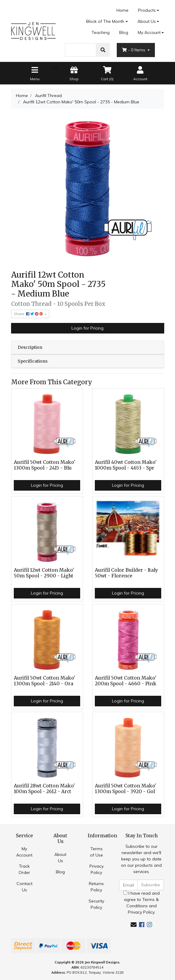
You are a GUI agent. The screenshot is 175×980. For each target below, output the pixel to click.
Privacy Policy (97, 869)
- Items (134, 50)
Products (147, 10)
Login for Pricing (87, 328)
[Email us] (134, 925)
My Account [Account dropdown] (149, 32)
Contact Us (24, 887)
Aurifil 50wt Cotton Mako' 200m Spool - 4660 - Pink (126, 681)
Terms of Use (97, 852)
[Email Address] (128, 885)
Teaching (101, 32)
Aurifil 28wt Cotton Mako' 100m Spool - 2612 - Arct (44, 789)
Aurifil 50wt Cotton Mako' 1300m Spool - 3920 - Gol (126, 789)
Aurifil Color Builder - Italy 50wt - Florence (126, 573)
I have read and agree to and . (142, 903)
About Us (147, 21)
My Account (24, 852)
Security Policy (96, 904)
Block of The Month (105, 21)
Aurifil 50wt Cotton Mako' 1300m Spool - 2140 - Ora (45, 681)
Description (30, 347)
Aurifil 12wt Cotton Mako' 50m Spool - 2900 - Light (44, 573)
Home (122, 10)
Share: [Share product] (29, 314)
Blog (124, 32)
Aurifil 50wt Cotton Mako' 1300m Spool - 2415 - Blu (45, 465)
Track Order (24, 869)
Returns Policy (96, 887)
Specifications (33, 361)
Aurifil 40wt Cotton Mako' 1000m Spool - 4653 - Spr (126, 465)
